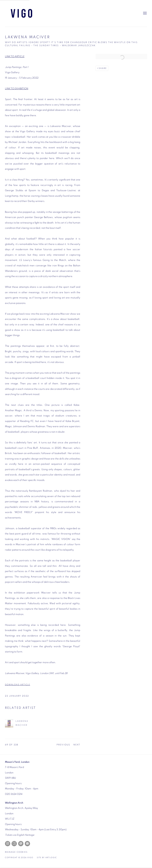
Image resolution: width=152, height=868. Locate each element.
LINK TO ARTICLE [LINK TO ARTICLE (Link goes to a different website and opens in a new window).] (15, 56)
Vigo (21, 13)
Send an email (21, 844)
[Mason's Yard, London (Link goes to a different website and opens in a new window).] (17, 762)
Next (77, 745)
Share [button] (103, 68)
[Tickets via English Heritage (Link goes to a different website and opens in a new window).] (20, 835)
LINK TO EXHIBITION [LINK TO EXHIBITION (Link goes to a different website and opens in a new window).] (17, 89)
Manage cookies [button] (16, 852)
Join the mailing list (27, 844)
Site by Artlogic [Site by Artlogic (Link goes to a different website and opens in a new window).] (47, 858)
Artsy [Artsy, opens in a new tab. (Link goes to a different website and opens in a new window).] (14, 844)
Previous (63, 745)
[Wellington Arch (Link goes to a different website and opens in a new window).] (14, 803)
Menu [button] (145, 13)
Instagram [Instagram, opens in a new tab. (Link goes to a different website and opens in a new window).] (8, 844)
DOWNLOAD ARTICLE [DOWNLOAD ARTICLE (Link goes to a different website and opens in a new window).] (18, 685)
